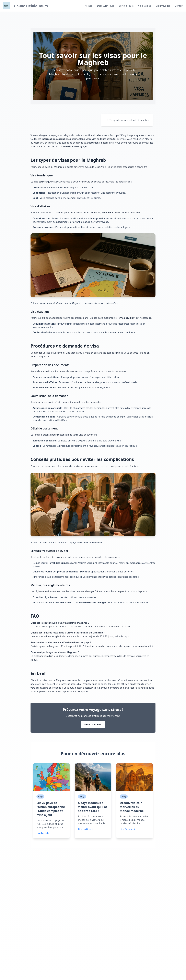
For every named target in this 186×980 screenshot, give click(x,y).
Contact (179, 6)
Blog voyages (163, 6)
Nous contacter (93, 725)
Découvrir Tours (106, 6)
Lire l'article (44, 833)
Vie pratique (145, 6)
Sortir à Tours (126, 6)
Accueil (89, 6)
